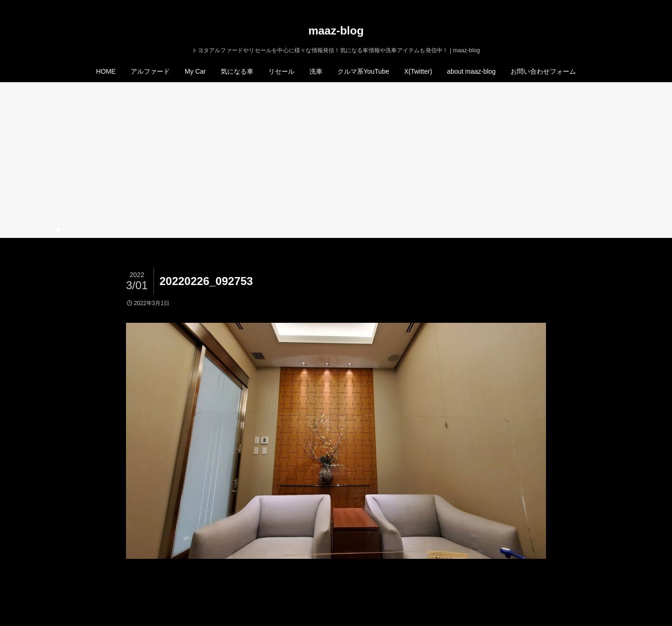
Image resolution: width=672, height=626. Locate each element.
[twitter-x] (574, 5)
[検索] (610, 5)
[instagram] (586, 5)
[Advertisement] (336, 156)
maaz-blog (336, 31)
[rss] (598, 5)
